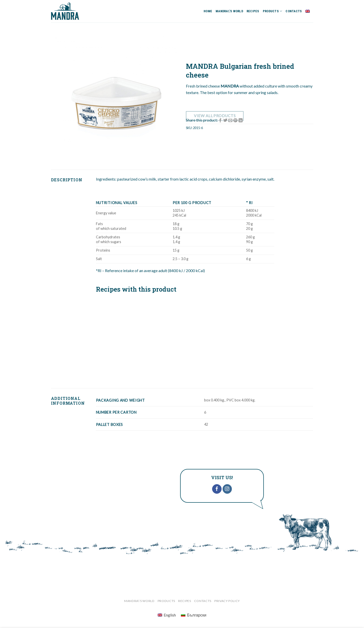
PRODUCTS (273, 11)
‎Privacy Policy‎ (227, 601)
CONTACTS (294, 11)
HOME (208, 11)
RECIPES (253, 11)
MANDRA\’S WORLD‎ (229, 11)
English (309, 11)
